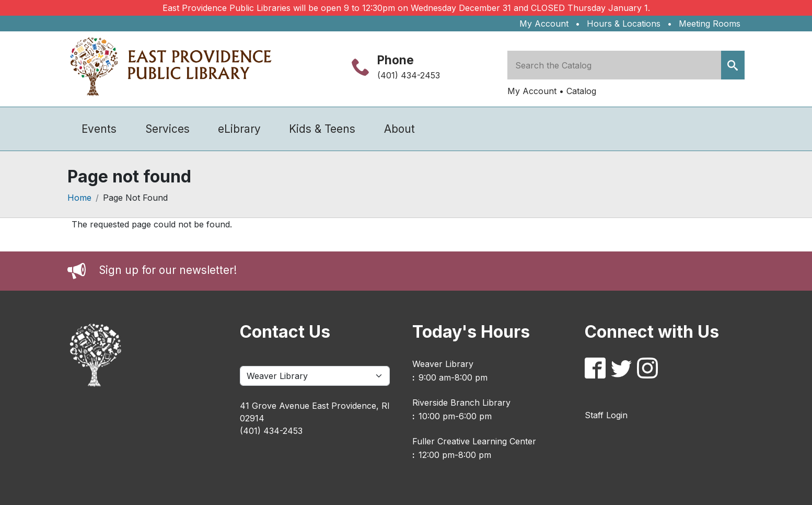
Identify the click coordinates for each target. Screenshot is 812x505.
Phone (396, 60)
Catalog (581, 91)
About (399, 129)
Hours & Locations (624, 24)
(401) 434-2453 (409, 75)
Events (99, 129)
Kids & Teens (322, 129)
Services (167, 129)
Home (79, 198)
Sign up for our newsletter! (168, 270)
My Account (544, 24)
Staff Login (606, 415)
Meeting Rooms (710, 24)
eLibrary (239, 129)
